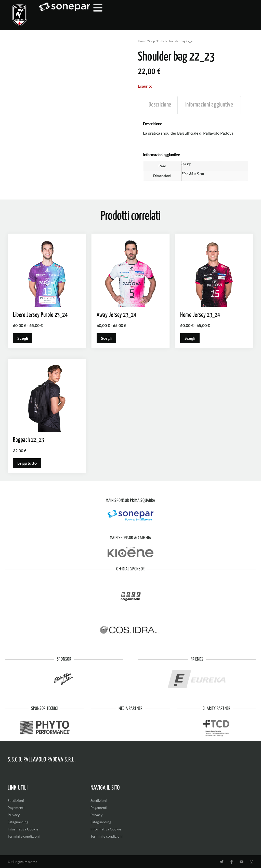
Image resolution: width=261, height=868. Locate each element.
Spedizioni (16, 800)
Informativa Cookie (23, 829)
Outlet (161, 41)
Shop (152, 41)
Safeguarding (18, 822)
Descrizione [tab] (160, 105)
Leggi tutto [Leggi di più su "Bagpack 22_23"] (27, 463)
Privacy (14, 815)
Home (142, 41)
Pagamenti (16, 808)
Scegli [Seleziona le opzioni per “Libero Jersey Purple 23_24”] (23, 338)
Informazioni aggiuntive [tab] (209, 105)
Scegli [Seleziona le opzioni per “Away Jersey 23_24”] (106, 338)
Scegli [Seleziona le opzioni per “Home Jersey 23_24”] (190, 338)
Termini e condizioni (24, 836)
